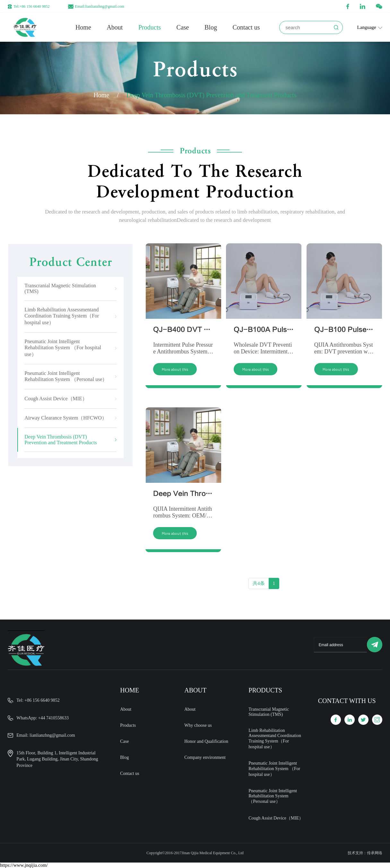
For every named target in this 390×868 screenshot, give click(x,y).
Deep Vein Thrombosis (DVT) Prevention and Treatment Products (212, 95)
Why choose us (198, 725)
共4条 (259, 588)
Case (183, 27)
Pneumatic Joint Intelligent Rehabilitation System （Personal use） (273, 796)
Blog (211, 27)
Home (83, 27)
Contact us (246, 27)
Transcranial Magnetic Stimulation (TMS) (269, 712)
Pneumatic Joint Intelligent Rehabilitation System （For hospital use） (274, 769)
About (115, 27)
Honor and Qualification (206, 741)
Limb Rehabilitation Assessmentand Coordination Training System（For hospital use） (275, 739)
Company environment (205, 757)
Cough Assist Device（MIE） (276, 818)
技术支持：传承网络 (365, 853)
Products (150, 27)
